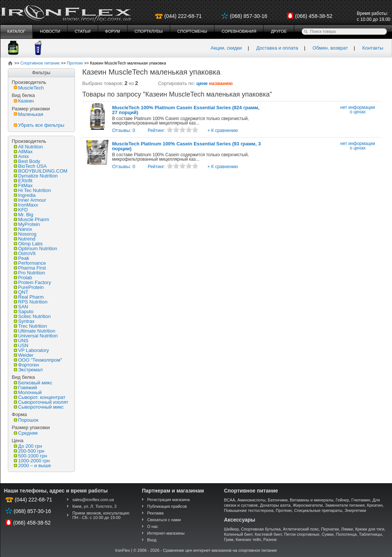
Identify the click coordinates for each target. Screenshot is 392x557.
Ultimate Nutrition (35, 331)
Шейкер (232, 529)
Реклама (156, 513)
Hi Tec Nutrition (32, 190)
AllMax (23, 152)
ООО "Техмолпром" (38, 360)
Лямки (347, 529)
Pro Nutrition (29, 273)
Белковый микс (33, 383)
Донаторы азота (275, 505)
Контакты (373, 48)
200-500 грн (29, 451)
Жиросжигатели (308, 505)
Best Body (27, 161)
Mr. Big (23, 215)
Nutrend (25, 239)
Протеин (284, 510)
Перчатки (330, 529)
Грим (229, 539)
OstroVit (25, 253)
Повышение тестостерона (249, 510)
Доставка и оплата (277, 48)
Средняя (26, 433)
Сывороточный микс (39, 407)
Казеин (24, 101)
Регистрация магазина (169, 500)
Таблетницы (370, 534)
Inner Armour (30, 200)
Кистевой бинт (268, 534)
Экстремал (28, 370)
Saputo (24, 311)
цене (202, 83)
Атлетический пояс (301, 529)
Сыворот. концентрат (40, 397)
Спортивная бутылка (261, 529)
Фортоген (26, 365)
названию (221, 83)
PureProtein (29, 287)
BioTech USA (30, 166)
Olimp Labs (28, 244)
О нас (153, 526)
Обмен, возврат (330, 48)
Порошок (26, 420)
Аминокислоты (252, 500)
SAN (21, 307)
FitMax (23, 185)
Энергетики (355, 510)
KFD (21, 210)
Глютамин (361, 500)
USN (21, 345)
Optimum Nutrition (36, 248)
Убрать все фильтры (39, 125)
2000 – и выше (32, 465)
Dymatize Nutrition (36, 176)
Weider (24, 355)
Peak (22, 258)
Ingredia (25, 195)
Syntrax (24, 321)
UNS (21, 341)
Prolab (23, 278)
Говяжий (25, 388)
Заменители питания (345, 505)
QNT (21, 292)
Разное (270, 539)
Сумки (327, 534)
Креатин (375, 505)
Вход (152, 540)
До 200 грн (28, 446)
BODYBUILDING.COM (41, 171)
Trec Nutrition (31, 326)
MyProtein (27, 224)
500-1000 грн (31, 456)
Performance (30, 263)
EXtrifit (23, 181)
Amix (21, 156)
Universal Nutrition (36, 336)
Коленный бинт (238, 534)
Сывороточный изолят (41, 402)
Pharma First (30, 268)
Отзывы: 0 (124, 130)
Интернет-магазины (166, 533)
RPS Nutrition (31, 302)
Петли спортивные (302, 534)
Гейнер (342, 500)
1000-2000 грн (32, 461)
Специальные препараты (318, 510)
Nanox (23, 229)
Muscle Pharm (32, 219)
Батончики (278, 500)
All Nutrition (28, 147)
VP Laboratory (32, 350)
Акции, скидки (226, 48)
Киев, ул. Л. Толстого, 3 (95, 506)
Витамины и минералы (312, 500)
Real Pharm (29, 297)
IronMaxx (26, 205)
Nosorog (25, 234)
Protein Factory (32, 282)
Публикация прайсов (167, 506)
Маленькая (29, 114)
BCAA (230, 500)
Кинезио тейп (248, 539)
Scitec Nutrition (32, 316)
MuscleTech (29, 88)
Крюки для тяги (370, 529)
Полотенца (346, 534)
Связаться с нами (164, 520)
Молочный (28, 392)
